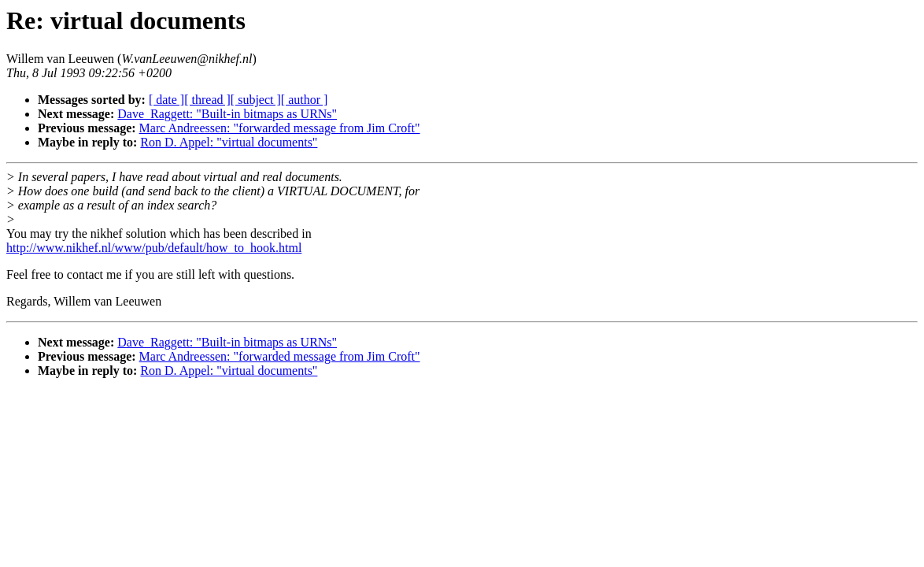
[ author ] (305, 100)
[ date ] (166, 100)
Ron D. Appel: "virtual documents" (229, 142)
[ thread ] (207, 100)
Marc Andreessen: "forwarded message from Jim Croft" (280, 128)
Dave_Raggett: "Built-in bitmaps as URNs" (227, 114)
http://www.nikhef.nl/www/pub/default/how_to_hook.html (154, 248)
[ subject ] (256, 100)
